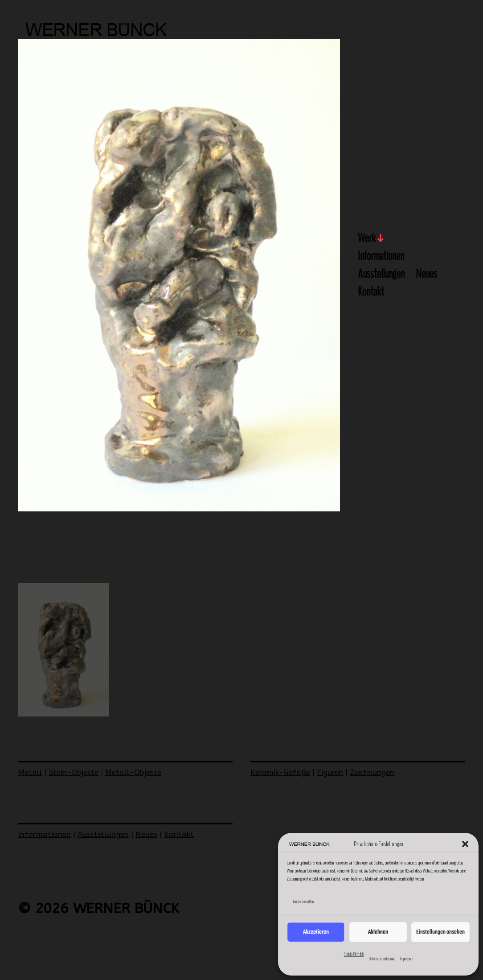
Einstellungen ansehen (440, 932)
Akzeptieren (316, 932)
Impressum (406, 959)
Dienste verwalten (303, 902)
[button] (465, 844)
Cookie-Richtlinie (354, 954)
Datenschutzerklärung (382, 959)
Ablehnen (378, 932)
